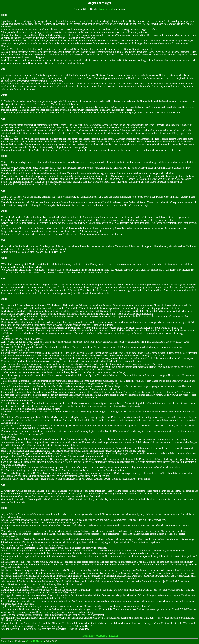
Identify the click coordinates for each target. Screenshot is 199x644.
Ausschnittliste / (89, 636)
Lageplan (114, 636)
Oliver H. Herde (106, 9)
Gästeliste (102, 636)
